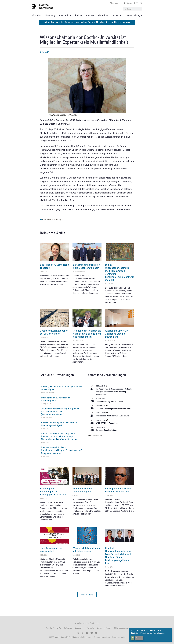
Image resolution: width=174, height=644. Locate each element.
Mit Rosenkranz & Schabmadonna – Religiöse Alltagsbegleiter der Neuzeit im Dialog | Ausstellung (114, 392)
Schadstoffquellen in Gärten (107, 430)
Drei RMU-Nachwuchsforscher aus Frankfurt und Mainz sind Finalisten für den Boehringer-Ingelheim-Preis (118, 556)
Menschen (103, 15)
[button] (87, 595)
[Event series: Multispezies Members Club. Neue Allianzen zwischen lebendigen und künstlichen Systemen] (107, 413)
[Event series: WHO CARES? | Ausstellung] (107, 420)
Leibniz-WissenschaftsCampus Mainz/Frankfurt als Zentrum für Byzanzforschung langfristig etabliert (120, 272)
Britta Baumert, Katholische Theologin (54, 266)
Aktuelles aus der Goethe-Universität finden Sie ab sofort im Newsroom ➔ (87, 22)
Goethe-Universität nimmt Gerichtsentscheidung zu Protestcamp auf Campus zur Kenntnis (61, 450)
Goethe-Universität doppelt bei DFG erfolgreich (54, 332)
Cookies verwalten (119, 637)
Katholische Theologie (53, 220)
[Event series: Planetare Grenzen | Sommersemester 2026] (107, 406)
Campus (90, 15)
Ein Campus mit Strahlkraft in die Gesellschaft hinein (86, 266)
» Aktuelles (37, 15)
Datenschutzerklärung (102, 637)
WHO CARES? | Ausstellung (107, 423)
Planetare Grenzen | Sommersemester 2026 (113, 409)
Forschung (50, 15)
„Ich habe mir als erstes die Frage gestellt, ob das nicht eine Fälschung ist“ (87, 334)
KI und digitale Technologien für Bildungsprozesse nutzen (53, 492)
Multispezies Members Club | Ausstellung (113, 416)
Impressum (88, 637)
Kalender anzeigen (95, 435)
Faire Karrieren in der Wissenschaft (51, 550)
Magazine (115, 3)
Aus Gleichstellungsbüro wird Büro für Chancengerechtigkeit (59, 424)
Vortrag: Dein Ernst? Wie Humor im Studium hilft (118, 490)
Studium (79, 15)
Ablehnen (139, 638)
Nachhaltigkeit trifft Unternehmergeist (83, 490)
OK (133, 638)
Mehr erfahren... (159, 633)
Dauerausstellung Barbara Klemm (110, 402)
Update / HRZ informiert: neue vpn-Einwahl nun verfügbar (61, 388)
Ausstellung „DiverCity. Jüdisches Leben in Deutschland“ (117, 334)
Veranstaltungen (135, 15)
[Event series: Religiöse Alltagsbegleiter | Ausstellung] (107, 386)
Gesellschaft (65, 15)
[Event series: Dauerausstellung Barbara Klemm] (107, 399)
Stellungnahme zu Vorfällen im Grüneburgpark (55, 399)
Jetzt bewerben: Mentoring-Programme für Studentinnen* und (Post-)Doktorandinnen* (60, 411)
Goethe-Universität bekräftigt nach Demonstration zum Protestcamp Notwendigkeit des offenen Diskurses (59, 436)
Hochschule (117, 15)
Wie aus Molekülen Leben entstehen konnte (86, 550)
